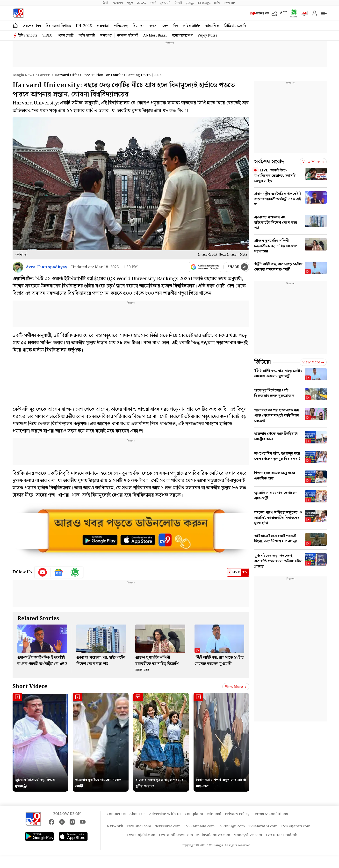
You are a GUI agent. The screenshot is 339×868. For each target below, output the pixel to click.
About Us (137, 814)
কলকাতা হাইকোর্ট (128, 36)
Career (44, 75)
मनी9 (217, 3)
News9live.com (168, 826)
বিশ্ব (176, 26)
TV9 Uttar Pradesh (281, 835)
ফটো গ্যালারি (87, 36)
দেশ (165, 26)
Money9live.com (248, 835)
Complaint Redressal (203, 814)
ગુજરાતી (165, 3)
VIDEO (47, 36)
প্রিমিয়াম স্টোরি (235, 26)
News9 (118, 3)
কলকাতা (103, 26)
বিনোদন (139, 26)
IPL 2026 (84, 26)
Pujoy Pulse (208, 36)
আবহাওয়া (106, 36)
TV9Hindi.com (139, 826)
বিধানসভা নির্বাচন (58, 26)
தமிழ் (190, 3)
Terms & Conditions (270, 814)
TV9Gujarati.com (296, 826)
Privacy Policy (237, 814)
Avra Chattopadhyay (47, 267)
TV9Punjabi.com (141, 835)
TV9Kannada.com (199, 826)
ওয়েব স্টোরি (65, 36)
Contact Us (116, 814)
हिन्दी (106, 3)
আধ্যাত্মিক (212, 26)
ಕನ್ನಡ (130, 3)
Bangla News (23, 75)
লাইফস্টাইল (192, 26)
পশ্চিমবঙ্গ (121, 26)
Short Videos (30, 687)
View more (236, 687)
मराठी (153, 3)
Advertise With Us (165, 814)
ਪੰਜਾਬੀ (178, 3)
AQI (283, 13)
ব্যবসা (153, 26)
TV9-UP (229, 3)
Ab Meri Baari (155, 36)
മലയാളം (204, 3)
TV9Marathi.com (263, 826)
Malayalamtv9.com (213, 835)
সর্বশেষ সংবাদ (269, 162)
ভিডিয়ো (263, 362)
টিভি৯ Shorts (28, 36)
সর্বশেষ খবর (32, 26)
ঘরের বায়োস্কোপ (182, 36)
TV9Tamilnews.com (176, 835)
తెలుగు (141, 3)
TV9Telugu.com (231, 826)
